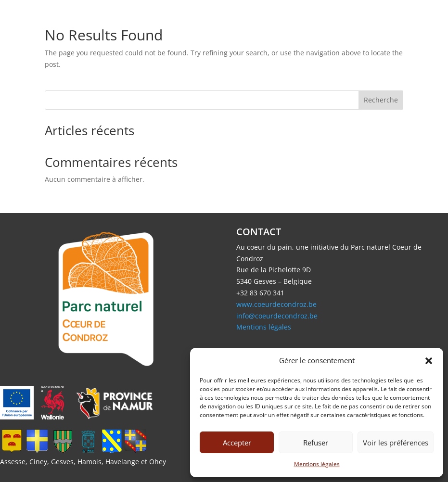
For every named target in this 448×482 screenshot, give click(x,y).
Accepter (237, 443)
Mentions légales (317, 464)
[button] (429, 361)
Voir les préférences (396, 443)
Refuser (316, 443)
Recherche (381, 100)
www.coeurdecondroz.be (276, 304)
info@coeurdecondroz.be (277, 316)
